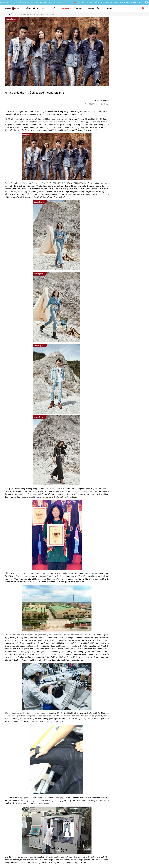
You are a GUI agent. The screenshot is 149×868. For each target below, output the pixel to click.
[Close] (146, 2)
